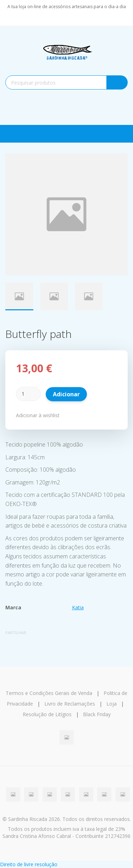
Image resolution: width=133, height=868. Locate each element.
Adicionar (66, 394)
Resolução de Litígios (47, 714)
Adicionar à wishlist (38, 415)
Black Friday (97, 714)
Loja (112, 704)
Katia (78, 607)
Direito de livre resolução (29, 864)
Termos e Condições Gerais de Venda (49, 693)
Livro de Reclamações (70, 704)
